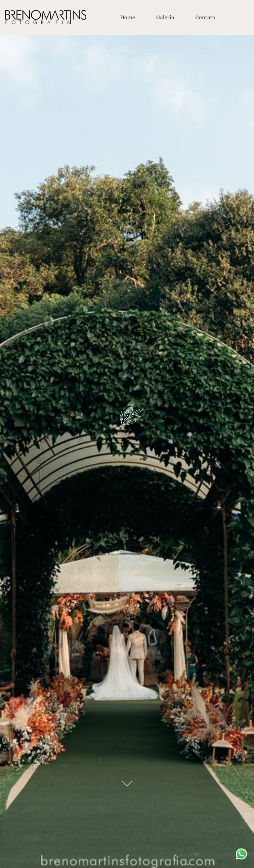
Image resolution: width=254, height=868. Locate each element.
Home (127, 17)
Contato (205, 17)
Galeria (165, 17)
